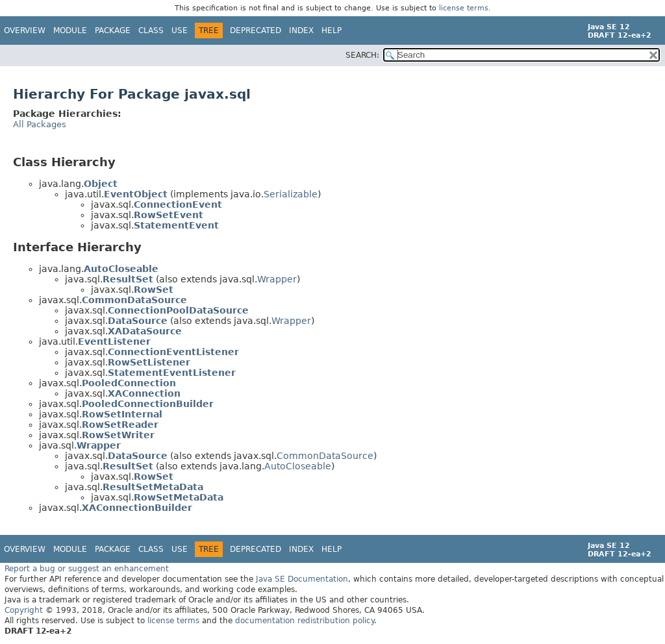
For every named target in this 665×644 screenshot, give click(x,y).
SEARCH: (362, 55)
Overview (25, 31)
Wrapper (277, 279)
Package (113, 31)
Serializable (291, 194)
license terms (464, 8)
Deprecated (256, 31)
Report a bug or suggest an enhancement (87, 569)
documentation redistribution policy (305, 621)
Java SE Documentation (302, 579)
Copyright (24, 610)
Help (332, 31)
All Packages (40, 124)
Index (301, 31)
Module (70, 31)
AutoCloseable (298, 466)
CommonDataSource (325, 456)
